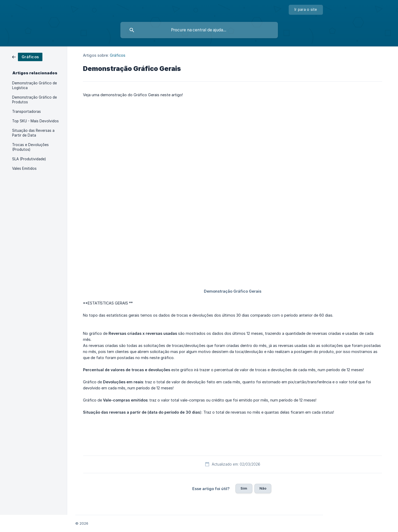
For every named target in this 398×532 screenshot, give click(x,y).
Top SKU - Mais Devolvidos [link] (35, 121)
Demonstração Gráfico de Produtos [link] (35, 100)
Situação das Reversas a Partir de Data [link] (33, 133)
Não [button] (263, 488)
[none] (306, 10)
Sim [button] (244, 488)
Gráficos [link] (118, 55)
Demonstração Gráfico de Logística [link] (35, 85)
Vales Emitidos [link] (24, 168)
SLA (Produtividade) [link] (29, 159)
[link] (27, 57)
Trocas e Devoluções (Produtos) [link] (30, 147)
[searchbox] (199, 30)
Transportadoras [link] (26, 112)
